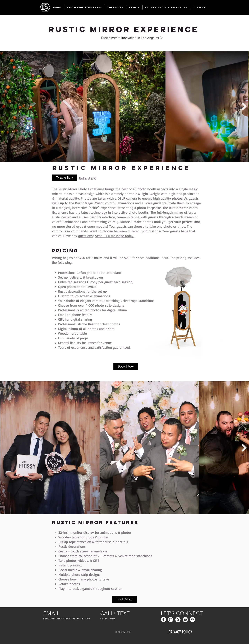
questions (85, 236)
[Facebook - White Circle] (163, 620)
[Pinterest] (192, 620)
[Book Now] (126, 366)
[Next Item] (244, 106)
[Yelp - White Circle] (178, 620)
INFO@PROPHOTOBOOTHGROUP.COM (67, 619)
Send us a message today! (115, 236)
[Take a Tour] (64, 178)
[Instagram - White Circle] (171, 620)
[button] (84, 7)
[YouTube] (185, 620)
